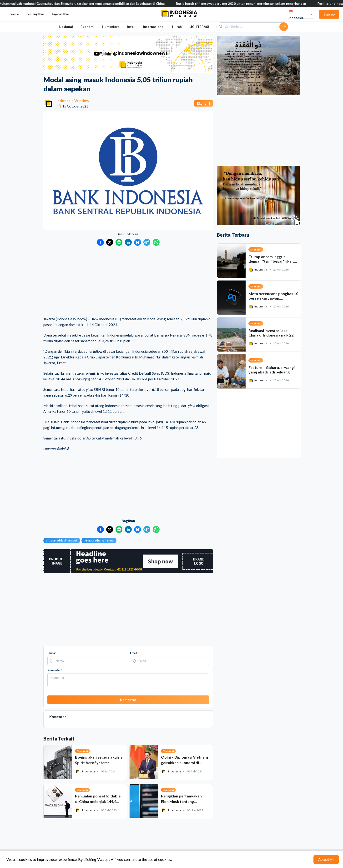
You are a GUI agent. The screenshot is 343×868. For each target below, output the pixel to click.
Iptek (131, 27)
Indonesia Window (73, 100)
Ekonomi (87, 27)
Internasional (154, 27)
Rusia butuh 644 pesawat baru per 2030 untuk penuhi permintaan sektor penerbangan (249, 4)
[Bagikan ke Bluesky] (138, 242)
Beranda (13, 14)
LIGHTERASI (199, 27)
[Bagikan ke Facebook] (100, 242)
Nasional (66, 27)
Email (134, 653)
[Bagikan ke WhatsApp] (156, 242)
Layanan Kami (61, 14)
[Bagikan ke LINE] (119, 242)
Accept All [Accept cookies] (326, 859)
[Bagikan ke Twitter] (110, 242)
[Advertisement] (128, 281)
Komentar (55, 670)
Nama (52, 653)
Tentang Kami (35, 14)
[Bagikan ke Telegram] (147, 242)
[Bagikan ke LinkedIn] (128, 242)
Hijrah (177, 27)
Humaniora (111, 27)
